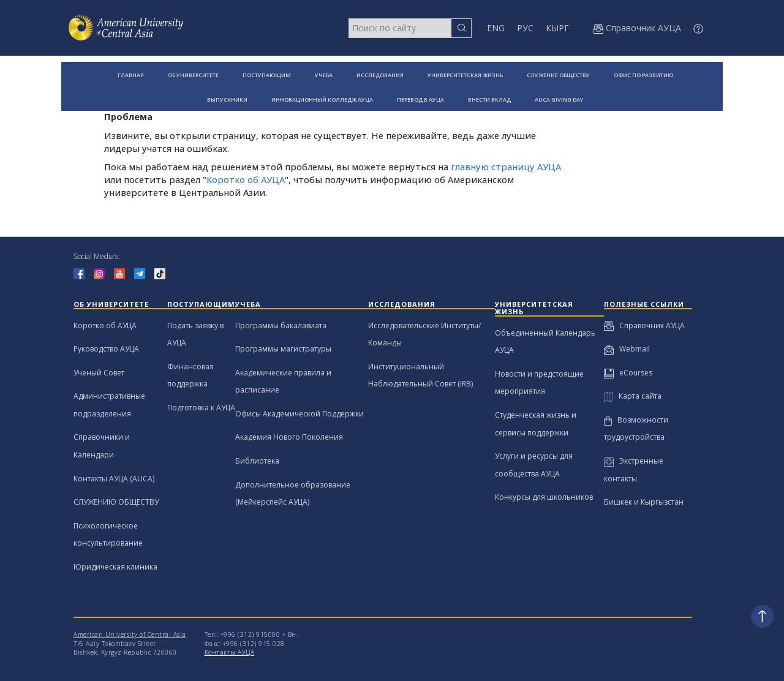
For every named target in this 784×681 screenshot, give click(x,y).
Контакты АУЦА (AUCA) (114, 479)
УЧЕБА (324, 75)
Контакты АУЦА (230, 652)
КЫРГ (557, 28)
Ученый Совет (99, 373)
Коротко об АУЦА (246, 180)
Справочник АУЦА (644, 325)
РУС (525, 28)
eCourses (628, 373)
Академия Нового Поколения (289, 437)
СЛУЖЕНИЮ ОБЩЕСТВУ (116, 502)
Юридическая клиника (115, 567)
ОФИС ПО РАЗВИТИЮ (643, 75)
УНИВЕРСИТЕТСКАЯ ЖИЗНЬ (465, 75)
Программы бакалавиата (281, 325)
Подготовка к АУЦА (201, 408)
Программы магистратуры (283, 349)
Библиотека (257, 461)
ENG (496, 28)
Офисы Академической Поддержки (300, 414)
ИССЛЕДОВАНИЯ (380, 75)
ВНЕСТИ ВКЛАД (489, 100)
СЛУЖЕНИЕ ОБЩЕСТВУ (558, 75)
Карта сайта (633, 396)
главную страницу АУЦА (506, 167)
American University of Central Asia (130, 634)
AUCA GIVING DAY (559, 100)
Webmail (627, 349)
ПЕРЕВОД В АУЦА (420, 100)
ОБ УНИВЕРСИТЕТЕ (193, 75)
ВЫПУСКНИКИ (227, 100)
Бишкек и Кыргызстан (644, 502)
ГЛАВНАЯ (131, 75)
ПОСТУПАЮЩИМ (267, 75)
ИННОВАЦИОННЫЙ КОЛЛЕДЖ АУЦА (322, 100)
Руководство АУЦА (106, 349)
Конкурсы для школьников (544, 497)
